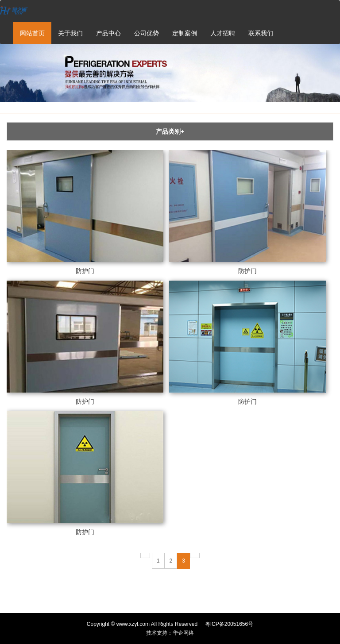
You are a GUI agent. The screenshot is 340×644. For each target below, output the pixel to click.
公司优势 (147, 33)
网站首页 (32, 33)
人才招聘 (223, 33)
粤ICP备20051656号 (229, 624)
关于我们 (70, 33)
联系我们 (261, 33)
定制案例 (185, 33)
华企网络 (183, 633)
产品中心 (108, 33)
